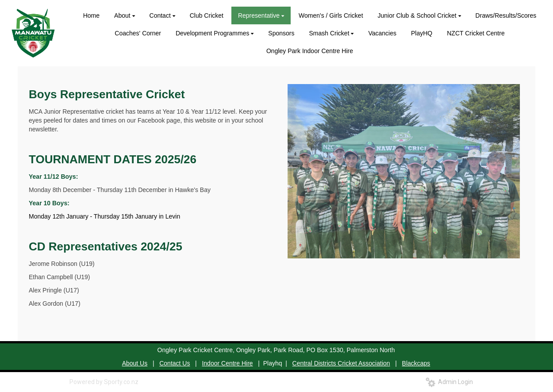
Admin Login (449, 382)
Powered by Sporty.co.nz (104, 382)
